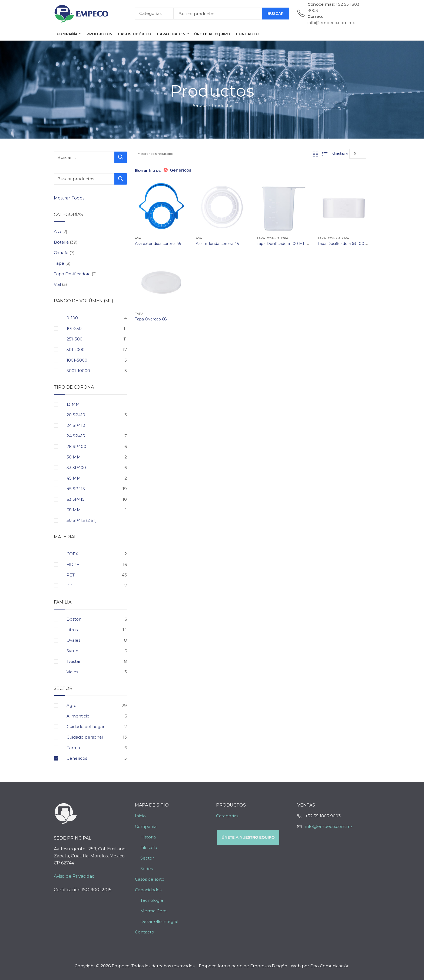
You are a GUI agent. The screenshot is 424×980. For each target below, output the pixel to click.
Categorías (227, 816)
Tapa (139, 314)
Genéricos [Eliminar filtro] (180, 170)
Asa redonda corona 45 (217, 244)
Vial (57, 284)
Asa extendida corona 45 (158, 244)
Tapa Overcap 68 (151, 319)
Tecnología (152, 900)
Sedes (147, 869)
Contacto (145, 932)
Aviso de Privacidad (74, 876)
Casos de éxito (150, 879)
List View (325, 154)
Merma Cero (153, 911)
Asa (138, 238)
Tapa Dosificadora (272, 238)
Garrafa (61, 253)
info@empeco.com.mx (329, 826)
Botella (61, 242)
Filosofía (149, 848)
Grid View (316, 154)
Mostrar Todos (70, 198)
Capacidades (148, 890)
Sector (147, 858)
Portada (199, 105)
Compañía (146, 826)
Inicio (140, 816)
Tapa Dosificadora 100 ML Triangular (291, 244)
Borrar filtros (148, 170)
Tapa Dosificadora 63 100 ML (345, 244)
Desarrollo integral (159, 921)
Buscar (276, 14)
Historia (148, 837)
